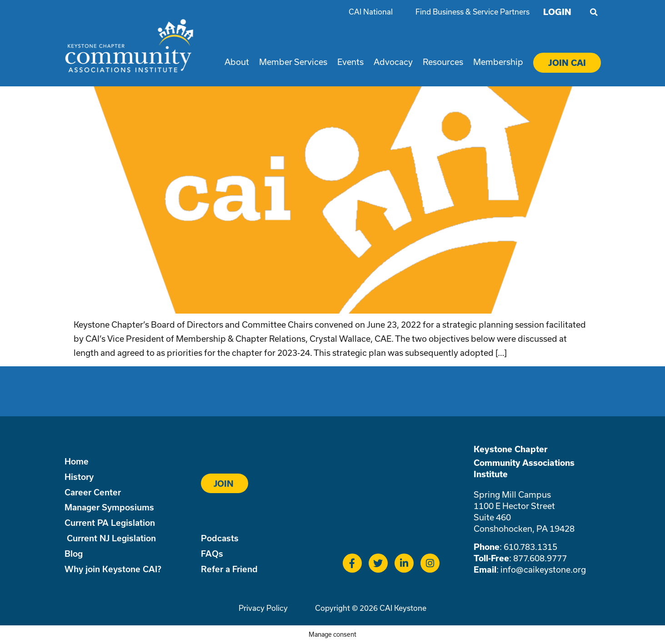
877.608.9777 (540, 558)
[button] (594, 12)
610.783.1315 (530, 547)
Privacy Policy (263, 608)
